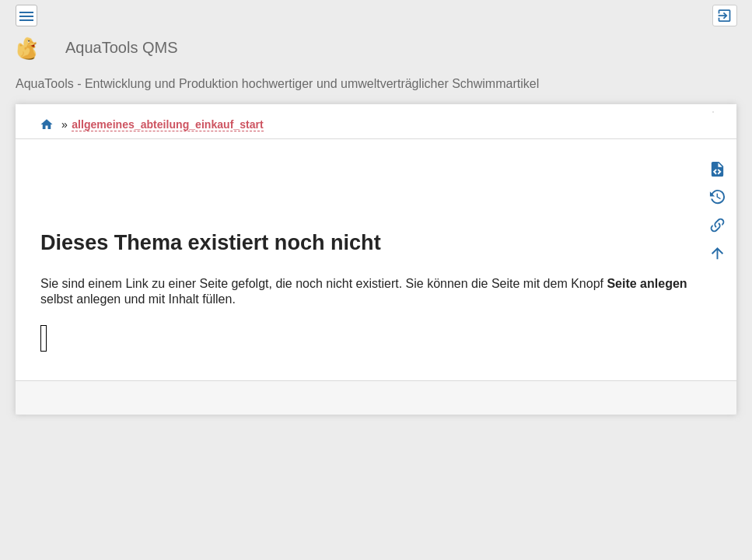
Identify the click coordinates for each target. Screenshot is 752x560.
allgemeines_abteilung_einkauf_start (167, 124)
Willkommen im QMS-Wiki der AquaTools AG (47, 124)
